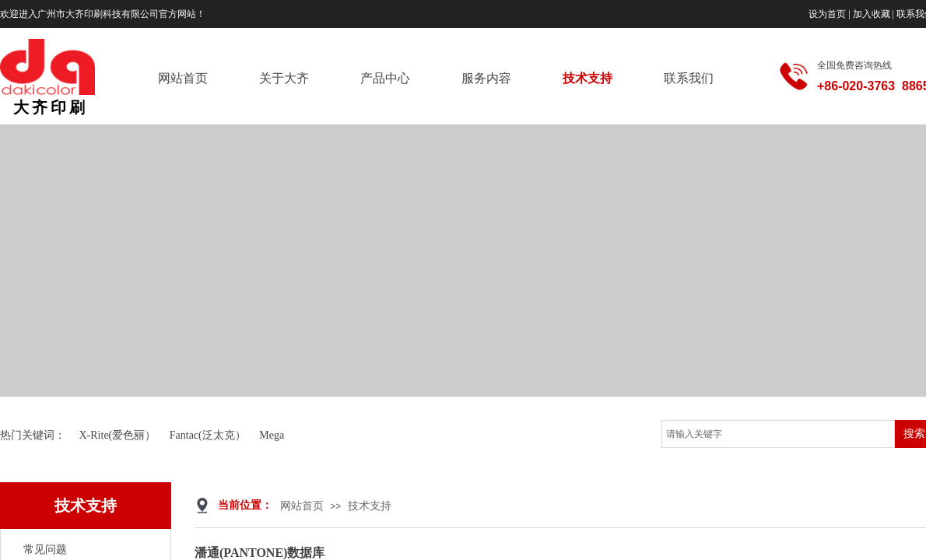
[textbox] (778, 434)
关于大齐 (284, 78)
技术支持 (588, 78)
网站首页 (183, 78)
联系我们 (689, 78)
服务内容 (486, 78)
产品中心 (385, 78)
